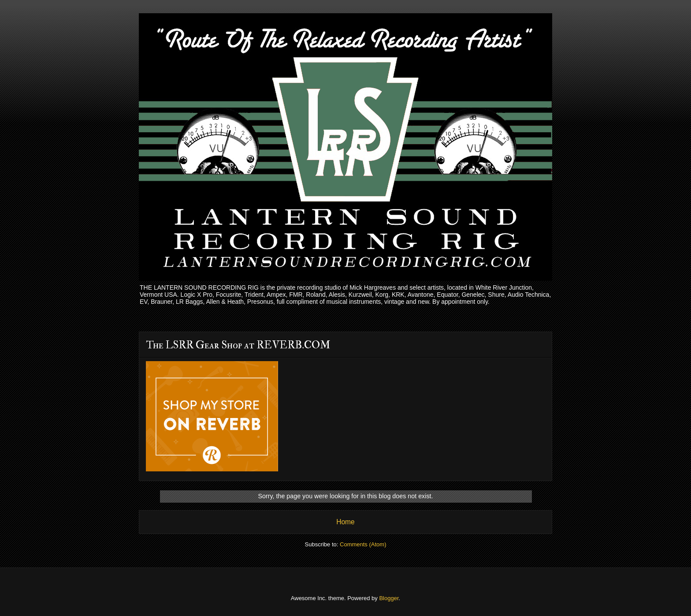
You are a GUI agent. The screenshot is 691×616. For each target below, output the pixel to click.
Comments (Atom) (363, 544)
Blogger (389, 598)
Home (345, 522)
